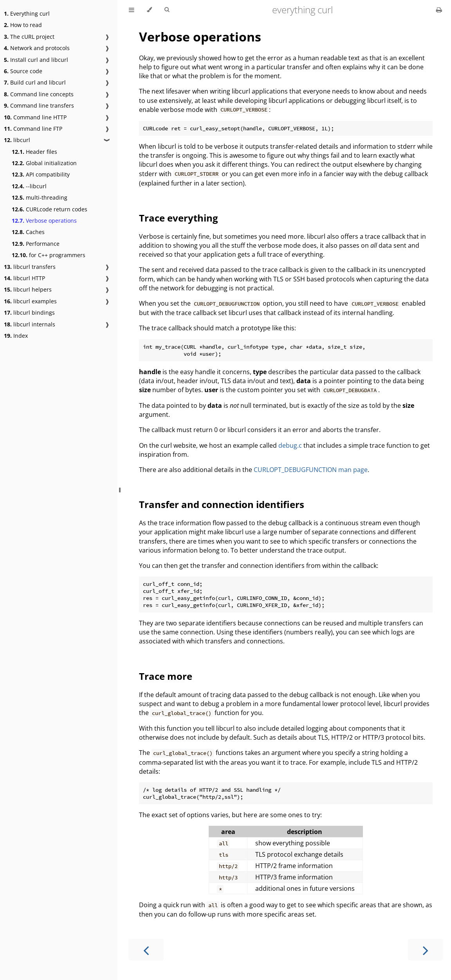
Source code (23, 71)
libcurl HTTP (24, 278)
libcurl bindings (29, 313)
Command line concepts (39, 94)
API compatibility (41, 174)
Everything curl (27, 14)
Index (16, 336)
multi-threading (40, 197)
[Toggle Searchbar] (167, 10)
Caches (28, 232)
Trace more (166, 676)
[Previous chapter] (146, 950)
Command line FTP (33, 129)
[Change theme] (149, 10)
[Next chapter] (426, 950)
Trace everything (179, 218)
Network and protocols (37, 48)
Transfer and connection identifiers (222, 504)
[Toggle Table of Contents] (132, 10)
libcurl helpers (28, 289)
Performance (36, 244)
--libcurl (29, 186)
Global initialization (44, 163)
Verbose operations (44, 221)
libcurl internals (30, 324)
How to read (23, 25)
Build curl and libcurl (35, 82)
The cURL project (29, 37)
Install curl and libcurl (36, 60)
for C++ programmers (49, 255)
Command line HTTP (35, 117)
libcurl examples (30, 301)
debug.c (290, 445)
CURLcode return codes (50, 209)
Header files (34, 152)
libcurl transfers (30, 267)
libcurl (17, 140)
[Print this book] (439, 10)
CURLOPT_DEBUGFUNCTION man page (311, 470)
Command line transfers (39, 105)
